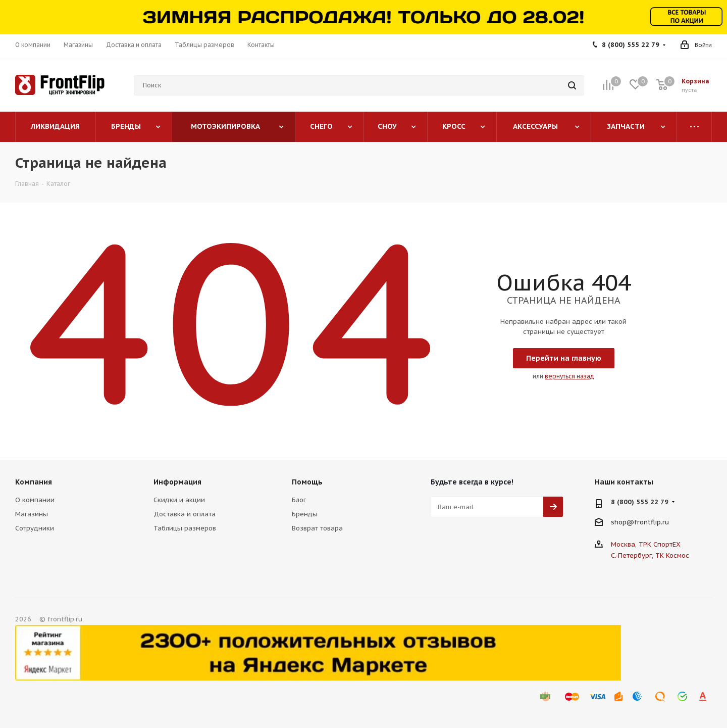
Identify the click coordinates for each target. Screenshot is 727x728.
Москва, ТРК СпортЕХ (646, 544)
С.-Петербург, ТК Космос (650, 555)
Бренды (305, 514)
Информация (177, 482)
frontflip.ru (652, 522)
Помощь (307, 482)
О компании (35, 500)
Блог (299, 500)
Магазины (32, 514)
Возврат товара (317, 528)
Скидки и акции (179, 500)
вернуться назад (569, 376)
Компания (34, 482)
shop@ (622, 522)
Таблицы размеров (185, 528)
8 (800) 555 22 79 (631, 45)
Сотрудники (35, 528)
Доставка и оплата (185, 514)
